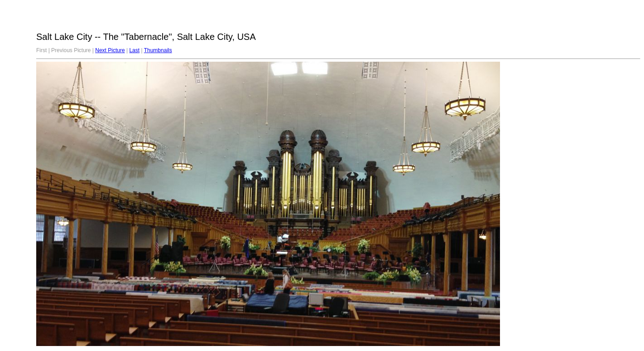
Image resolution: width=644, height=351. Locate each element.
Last (134, 50)
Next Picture (110, 50)
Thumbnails (158, 50)
